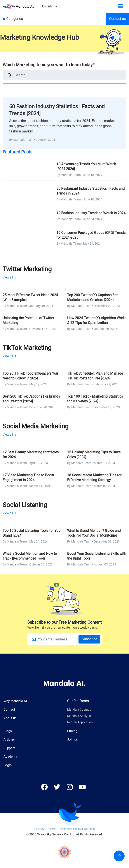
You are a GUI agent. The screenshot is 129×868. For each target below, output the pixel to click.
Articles (9, 739)
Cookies (89, 829)
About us (10, 718)
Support (9, 748)
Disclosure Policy (70, 829)
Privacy (39, 829)
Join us (72, 739)
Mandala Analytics (80, 716)
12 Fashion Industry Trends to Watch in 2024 (91, 213)
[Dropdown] (56, 7)
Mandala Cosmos (79, 710)
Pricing (72, 731)
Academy (10, 757)
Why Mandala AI (15, 701)
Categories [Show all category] (12, 19)
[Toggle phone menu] (120, 7)
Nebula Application (80, 722)
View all (64, 272)
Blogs (8, 731)
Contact (9, 710)
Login (8, 765)
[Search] (10, 76)
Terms (51, 829)
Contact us (117, 19)
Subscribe (89, 639)
